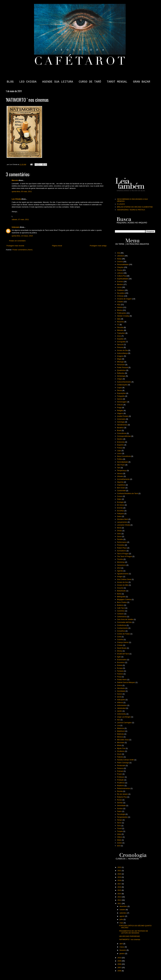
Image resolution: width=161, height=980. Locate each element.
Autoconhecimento (124, 382)
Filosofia (120, 327)
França (120, 448)
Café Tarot (121, 608)
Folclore (120, 674)
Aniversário (121, 419)
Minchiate (121, 743)
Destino (120, 439)
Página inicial (57, 246)
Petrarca (120, 768)
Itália (119, 319)
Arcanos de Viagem (124, 299)
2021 (120, 871)
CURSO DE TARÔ (90, 82)
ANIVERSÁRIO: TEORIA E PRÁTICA (131, 210)
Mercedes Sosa (123, 740)
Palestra (120, 757)
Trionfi (119, 828)
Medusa (120, 737)
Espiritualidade (123, 279)
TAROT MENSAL (117, 82)
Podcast (120, 771)
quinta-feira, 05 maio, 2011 (22, 191)
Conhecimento (122, 628)
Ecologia (120, 502)
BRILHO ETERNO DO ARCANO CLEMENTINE (135, 207)
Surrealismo (121, 551)
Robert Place (122, 548)
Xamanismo (121, 565)
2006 (120, 971)
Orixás (119, 531)
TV (118, 325)
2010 (120, 958)
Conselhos (121, 631)
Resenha (120, 322)
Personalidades (123, 264)
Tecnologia (121, 814)
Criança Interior (123, 642)
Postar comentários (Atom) (23, 250)
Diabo (119, 499)
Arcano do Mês (123, 585)
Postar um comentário (17, 241)
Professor (121, 777)
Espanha (120, 445)
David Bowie (122, 648)
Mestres (120, 284)
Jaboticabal (121, 708)
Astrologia (121, 422)
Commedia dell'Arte (124, 622)
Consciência (122, 433)
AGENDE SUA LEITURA (58, 82)
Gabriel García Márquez (126, 682)
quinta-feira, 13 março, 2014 (22, 236)
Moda (119, 745)
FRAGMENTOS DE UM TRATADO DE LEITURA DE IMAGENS (133, 932)
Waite (119, 840)
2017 (120, 884)
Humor (120, 694)
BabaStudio (121, 591)
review (119, 843)
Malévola (120, 734)
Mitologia (120, 362)
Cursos (120, 496)
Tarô (119, 468)
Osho (119, 534)
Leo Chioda (16, 199)
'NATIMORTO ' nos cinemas (130, 940)
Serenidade (121, 805)
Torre (119, 826)
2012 (120, 900)
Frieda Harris (122, 680)
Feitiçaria (120, 514)
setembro (123, 913)
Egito (119, 657)
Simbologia (121, 376)
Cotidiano (121, 290)
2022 (120, 867)
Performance (122, 542)
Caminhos (121, 611)
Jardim (120, 711)
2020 (120, 874)
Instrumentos (122, 705)
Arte (119, 253)
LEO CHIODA (28, 82)
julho (122, 919)
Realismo (120, 786)
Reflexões (121, 373)
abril (121, 944)
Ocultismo (121, 751)
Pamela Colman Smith (125, 760)
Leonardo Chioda (123, 525)
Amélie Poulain (123, 416)
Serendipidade (122, 462)
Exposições (121, 393)
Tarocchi (120, 345)
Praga (119, 408)
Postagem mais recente (15, 246)
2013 (119, 568)
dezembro (124, 906)
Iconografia (121, 342)
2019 (120, 877)
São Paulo (121, 465)
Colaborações (122, 385)
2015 (120, 890)
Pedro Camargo (123, 763)
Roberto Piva (122, 797)
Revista (120, 791)
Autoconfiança (122, 353)
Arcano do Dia (122, 350)
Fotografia (121, 396)
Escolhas (120, 511)
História (120, 307)
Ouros (119, 536)
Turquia (120, 831)
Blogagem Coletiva (124, 599)
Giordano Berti (122, 519)
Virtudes (120, 476)
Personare (121, 365)
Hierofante (121, 688)
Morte (119, 528)
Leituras (120, 273)
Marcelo (15, 180)
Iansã (119, 697)
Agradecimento (123, 574)
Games (120, 399)
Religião (120, 410)
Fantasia (120, 671)
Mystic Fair (121, 748)
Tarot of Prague (123, 554)
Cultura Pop (121, 276)
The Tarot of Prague (124, 556)
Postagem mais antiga (98, 246)
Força (119, 677)
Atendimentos (122, 425)
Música (120, 310)
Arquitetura (121, 485)
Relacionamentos (123, 788)
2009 (120, 961)
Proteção (120, 780)
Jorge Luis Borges (124, 717)
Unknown (16, 227)
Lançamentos (122, 522)
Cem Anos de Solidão (125, 619)
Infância (120, 702)
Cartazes (120, 614)
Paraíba (120, 539)
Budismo (120, 605)
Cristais (120, 645)
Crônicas (120, 296)
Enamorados (122, 660)
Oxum (119, 754)
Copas (119, 388)
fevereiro (123, 950)
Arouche (120, 588)
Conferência (122, 625)
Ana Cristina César (124, 579)
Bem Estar (121, 488)
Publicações (122, 313)
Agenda (120, 571)
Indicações (121, 700)
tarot (119, 846)
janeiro (122, 953)
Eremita (120, 508)
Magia (119, 359)
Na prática (121, 293)
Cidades (120, 302)
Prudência (121, 783)
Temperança (122, 470)
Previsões (121, 545)
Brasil (119, 430)
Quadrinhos (121, 370)
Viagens (120, 413)
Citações (120, 267)
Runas (119, 800)
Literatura (121, 256)
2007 (120, 967)
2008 (120, 964)
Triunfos (120, 559)
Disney (120, 651)
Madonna (120, 728)
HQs (119, 304)
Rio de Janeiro (122, 794)
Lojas (119, 451)
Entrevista (121, 442)
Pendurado (121, 765)
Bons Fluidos (122, 602)
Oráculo (120, 405)
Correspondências (124, 436)
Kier (118, 720)
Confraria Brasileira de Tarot (128, 493)
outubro (123, 910)
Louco (119, 453)
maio (122, 923)
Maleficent (121, 731)
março (122, 947)
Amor (119, 336)
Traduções (121, 333)
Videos (120, 837)
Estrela (120, 665)
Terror (119, 823)
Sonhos (120, 808)
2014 (120, 894)
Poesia (120, 270)
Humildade (121, 691)
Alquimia (120, 482)
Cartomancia (122, 617)
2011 (120, 903)
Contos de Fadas (123, 634)
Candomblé (121, 491)
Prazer (119, 774)
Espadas (120, 339)
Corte (119, 637)
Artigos (120, 379)
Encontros (121, 662)
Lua (118, 725)
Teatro (119, 811)
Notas (119, 259)
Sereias (120, 803)
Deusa (119, 390)
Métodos (120, 330)
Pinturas (120, 347)
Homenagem (122, 402)
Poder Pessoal (123, 367)
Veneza (120, 473)
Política (120, 459)
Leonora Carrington (124, 723)
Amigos (120, 577)
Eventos (120, 282)
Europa (120, 668)
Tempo (120, 820)
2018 (120, 880)
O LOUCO (121, 204)
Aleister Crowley (123, 316)
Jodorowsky (121, 714)
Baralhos (120, 428)
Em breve (121, 505)
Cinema (120, 262)
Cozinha (120, 639)
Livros (119, 287)
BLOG (10, 82)
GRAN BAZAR (142, 82)
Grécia (119, 685)
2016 (120, 887)
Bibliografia (121, 597)
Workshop (121, 562)
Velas (119, 834)
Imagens (120, 356)
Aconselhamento (123, 479)
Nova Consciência (124, 456)
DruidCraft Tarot (123, 654)
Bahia (119, 594)
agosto (122, 916)
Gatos (119, 516)
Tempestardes (122, 817)
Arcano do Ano (123, 582)
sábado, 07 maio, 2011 (20, 219)
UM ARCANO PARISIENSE (129, 936)
